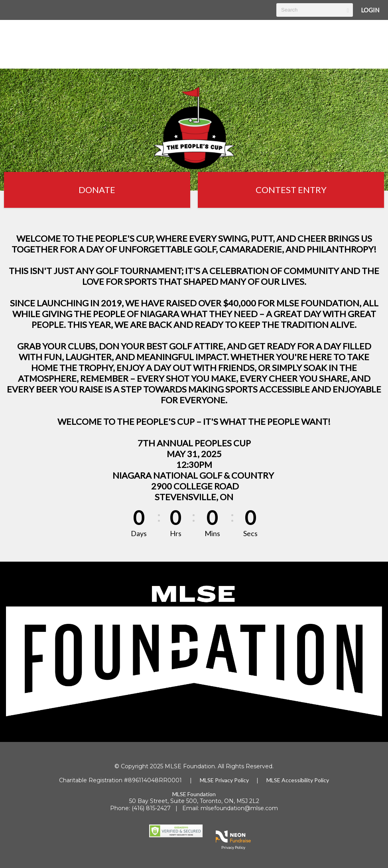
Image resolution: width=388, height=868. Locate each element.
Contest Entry (291, 190)
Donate (97, 190)
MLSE (207, 780)
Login (370, 10)
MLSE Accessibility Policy (298, 780)
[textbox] (315, 10)
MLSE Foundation (194, 794)
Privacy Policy (232, 780)
